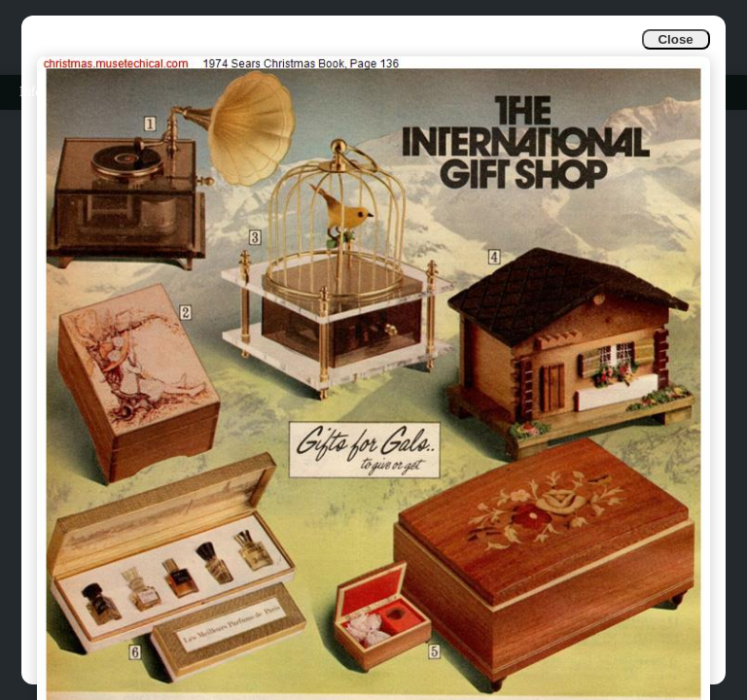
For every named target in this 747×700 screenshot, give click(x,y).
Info (31, 92)
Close (675, 39)
